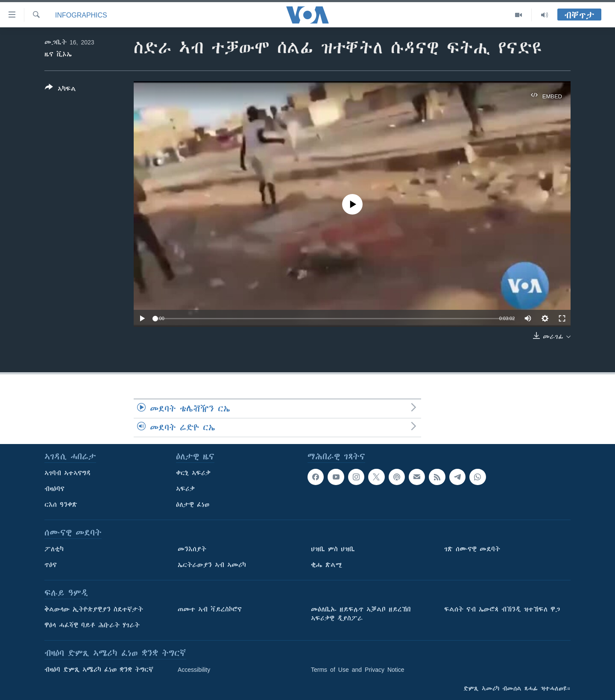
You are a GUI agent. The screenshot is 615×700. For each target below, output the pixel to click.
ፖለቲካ (54, 549)
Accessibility (194, 670)
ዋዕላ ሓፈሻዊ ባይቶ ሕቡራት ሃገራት (92, 625)
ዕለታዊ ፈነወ (193, 505)
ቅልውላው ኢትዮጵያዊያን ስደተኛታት (94, 609)
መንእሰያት (192, 549)
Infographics (81, 15)
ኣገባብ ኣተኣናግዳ (68, 473)
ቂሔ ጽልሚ (327, 565)
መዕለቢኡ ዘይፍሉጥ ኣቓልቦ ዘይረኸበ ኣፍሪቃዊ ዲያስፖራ (361, 614)
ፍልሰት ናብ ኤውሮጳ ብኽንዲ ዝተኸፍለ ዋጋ (502, 609)
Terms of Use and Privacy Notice (358, 670)
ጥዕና (51, 565)
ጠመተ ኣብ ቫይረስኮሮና (210, 609)
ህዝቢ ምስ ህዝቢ (333, 549)
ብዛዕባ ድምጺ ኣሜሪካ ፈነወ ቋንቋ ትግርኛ (99, 670)
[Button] (60, 90)
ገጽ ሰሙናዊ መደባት (472, 549)
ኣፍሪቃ (185, 489)
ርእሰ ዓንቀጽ (61, 505)
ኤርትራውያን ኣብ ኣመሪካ (212, 565)
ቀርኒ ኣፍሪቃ (193, 473)
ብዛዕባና (54, 489)
